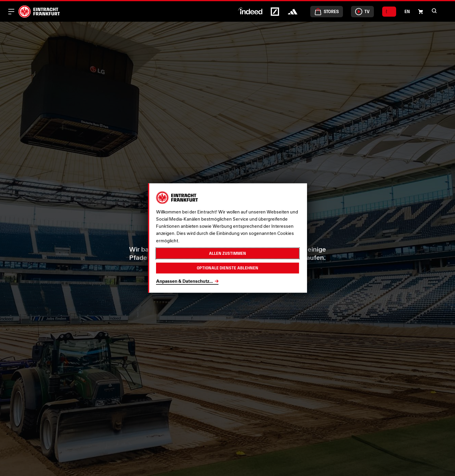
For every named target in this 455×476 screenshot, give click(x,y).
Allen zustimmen (228, 253)
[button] (421, 12)
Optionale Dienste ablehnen (228, 268)
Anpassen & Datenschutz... (184, 282)
